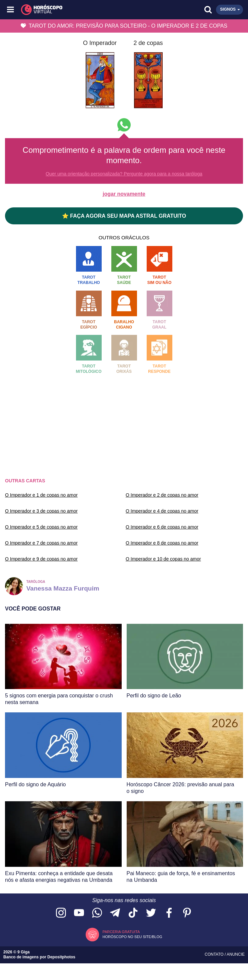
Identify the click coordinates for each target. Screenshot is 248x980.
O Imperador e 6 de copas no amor (162, 527)
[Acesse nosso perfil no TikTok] (133, 913)
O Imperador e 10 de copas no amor (163, 559)
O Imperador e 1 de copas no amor (41, 495)
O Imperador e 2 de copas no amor (162, 495)
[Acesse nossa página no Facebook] (169, 913)
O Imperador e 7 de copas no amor (41, 543)
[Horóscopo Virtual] (68, 10)
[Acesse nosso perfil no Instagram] (61, 913)
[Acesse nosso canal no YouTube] (79, 913)
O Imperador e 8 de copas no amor (162, 543)
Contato (215, 954)
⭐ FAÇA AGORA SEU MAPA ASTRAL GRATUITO (124, 216)
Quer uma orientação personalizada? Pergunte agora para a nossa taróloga (124, 174)
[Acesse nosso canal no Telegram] (115, 913)
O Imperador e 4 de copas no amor (162, 511)
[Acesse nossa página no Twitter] (151, 913)
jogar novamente (124, 194)
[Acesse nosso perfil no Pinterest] (187, 913)
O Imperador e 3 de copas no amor (41, 511)
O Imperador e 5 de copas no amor (41, 527)
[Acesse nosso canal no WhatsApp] (97, 913)
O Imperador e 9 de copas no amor (41, 559)
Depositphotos (61, 957)
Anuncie (236, 954)
